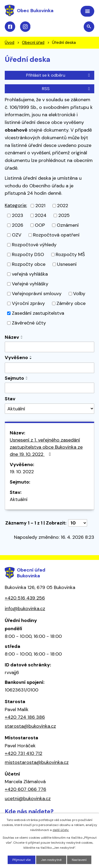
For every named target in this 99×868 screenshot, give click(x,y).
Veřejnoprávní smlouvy (37, 294)
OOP (40, 225)
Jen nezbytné (51, 860)
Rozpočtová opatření (56, 235)
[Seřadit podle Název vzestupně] (22, 336)
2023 (18, 215)
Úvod (10, 43)
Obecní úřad (33, 43)
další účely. (61, 830)
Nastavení (79, 860)
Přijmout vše (22, 860)
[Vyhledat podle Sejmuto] (49, 388)
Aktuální (19, 499)
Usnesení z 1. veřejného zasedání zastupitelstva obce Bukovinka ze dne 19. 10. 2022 (46, 447)
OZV (17, 235)
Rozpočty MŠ (70, 254)
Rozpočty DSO (28, 254)
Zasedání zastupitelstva (38, 313)
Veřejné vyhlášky (30, 284)
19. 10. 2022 (22, 472)
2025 (64, 215)
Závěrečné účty (29, 323)
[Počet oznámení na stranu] (78, 523)
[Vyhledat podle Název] (49, 347)
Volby (79, 294)
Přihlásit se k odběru (59, 75)
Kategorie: (16, 205)
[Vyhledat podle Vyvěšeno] (49, 368)
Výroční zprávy (28, 303)
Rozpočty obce (29, 264)
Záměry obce (71, 303)
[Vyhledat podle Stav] (49, 409)
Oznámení (68, 225)
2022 (63, 206)
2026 (18, 225)
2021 (40, 206)
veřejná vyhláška (30, 274)
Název (12, 337)
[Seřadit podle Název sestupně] (22, 338)
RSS (67, 89)
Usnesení (67, 264)
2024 (41, 215)
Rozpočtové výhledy (34, 245)
